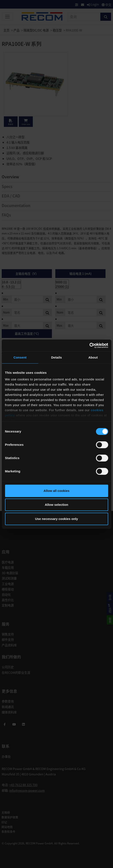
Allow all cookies (56, 491)
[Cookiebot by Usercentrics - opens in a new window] (89, 345)
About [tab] (93, 357)
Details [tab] (57, 357)
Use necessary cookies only (56, 519)
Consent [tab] (20, 357)
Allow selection (56, 505)
